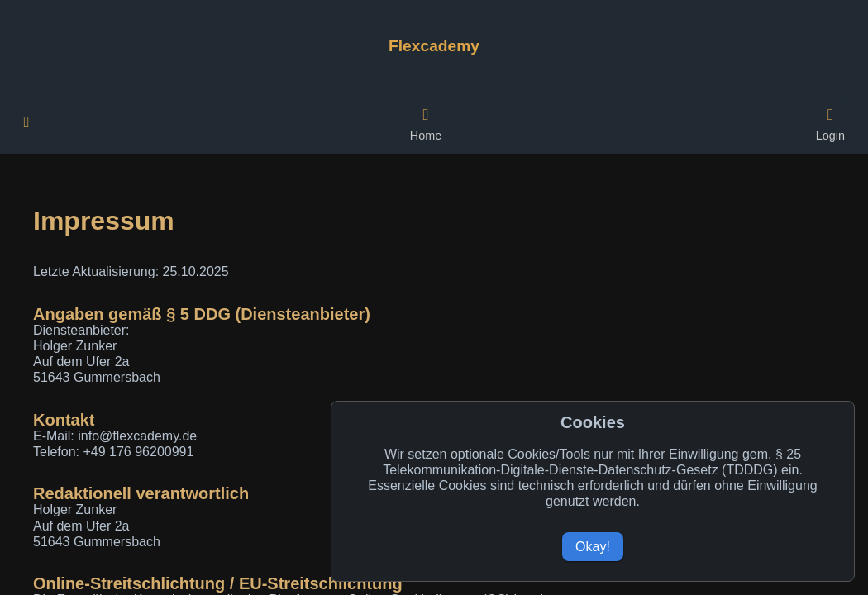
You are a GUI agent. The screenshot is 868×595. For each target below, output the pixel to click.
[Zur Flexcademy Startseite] (434, 46)
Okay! (593, 547)
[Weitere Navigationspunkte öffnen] (26, 122)
